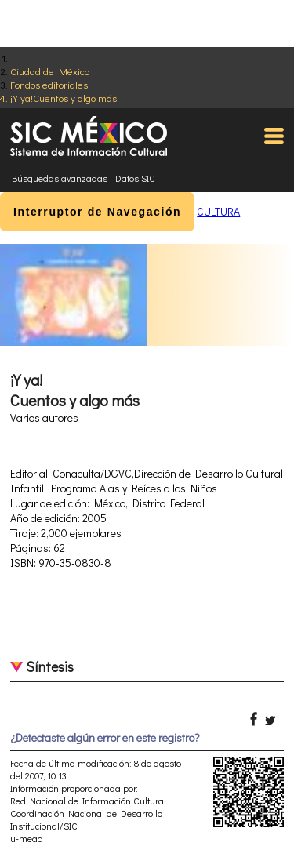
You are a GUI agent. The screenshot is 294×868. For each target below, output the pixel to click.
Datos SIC (135, 178)
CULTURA (218, 211)
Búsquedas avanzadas (60, 178)
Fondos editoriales (49, 84)
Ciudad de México (50, 71)
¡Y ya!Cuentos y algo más (64, 98)
